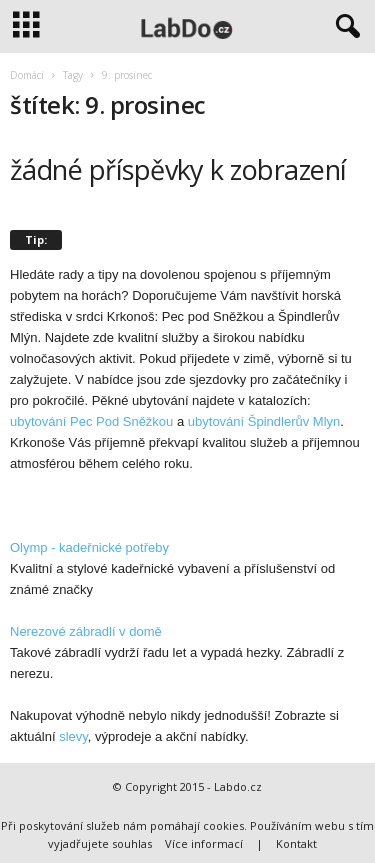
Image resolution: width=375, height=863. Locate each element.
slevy (73, 736)
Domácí (27, 75)
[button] (344, 27)
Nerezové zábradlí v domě (86, 631)
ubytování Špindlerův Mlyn (264, 421)
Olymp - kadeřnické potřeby (89, 547)
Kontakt (296, 843)
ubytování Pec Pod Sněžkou (91, 421)
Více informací (204, 843)
